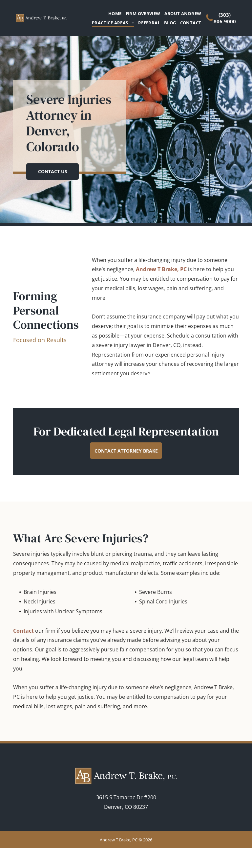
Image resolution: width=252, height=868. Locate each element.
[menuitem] (113, 14)
